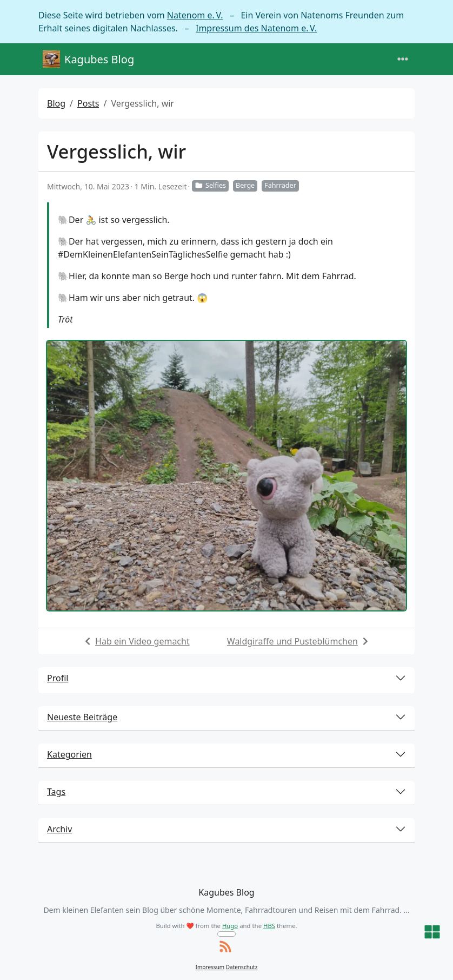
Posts (88, 103)
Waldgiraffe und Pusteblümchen (292, 641)
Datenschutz (242, 967)
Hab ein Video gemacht (142, 641)
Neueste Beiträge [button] (82, 717)
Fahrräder (280, 185)
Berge (245, 185)
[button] (432, 933)
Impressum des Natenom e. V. (256, 28)
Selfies (210, 185)
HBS (269, 926)
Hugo (230, 926)
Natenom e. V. (195, 15)
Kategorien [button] (69, 754)
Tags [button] (56, 792)
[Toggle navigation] (403, 59)
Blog (56, 103)
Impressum (210, 967)
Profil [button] (58, 678)
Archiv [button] (59, 829)
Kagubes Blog (88, 59)
